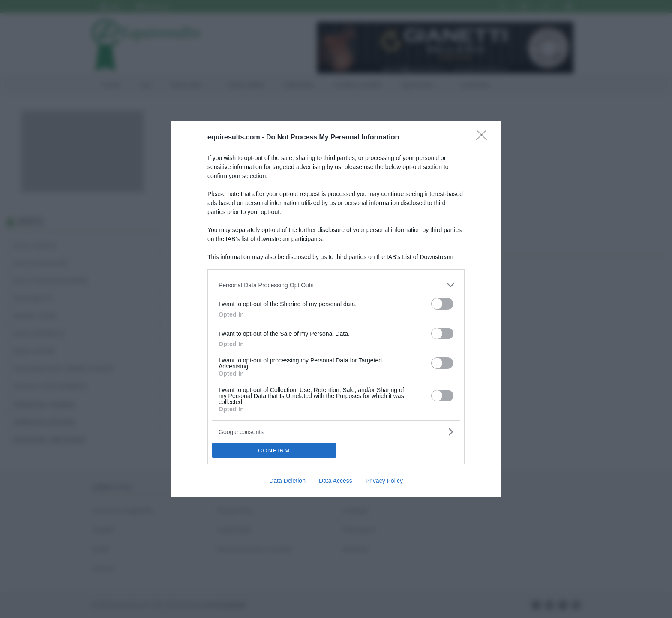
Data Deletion (287, 481)
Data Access (336, 481)
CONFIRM (274, 451)
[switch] (442, 304)
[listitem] (336, 285)
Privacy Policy (384, 481)
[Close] (484, 138)
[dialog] (336, 309)
